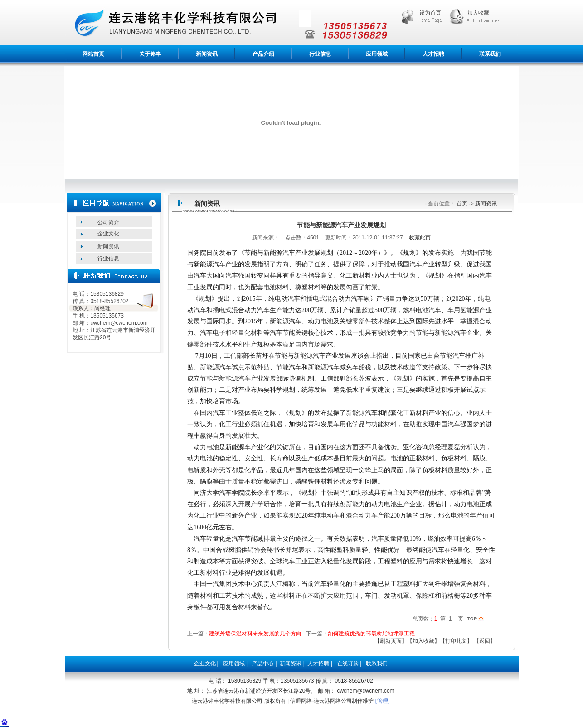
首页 (461, 204)
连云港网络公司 (333, 701)
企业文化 (108, 234)
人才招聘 (433, 54)
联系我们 (490, 54)
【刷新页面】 (391, 641)
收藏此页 (420, 238)
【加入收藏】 (423, 641)
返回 (485, 641)
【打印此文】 (456, 641)
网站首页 (93, 54)
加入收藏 (478, 13)
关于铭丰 (150, 54)
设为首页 (430, 13)
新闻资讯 (207, 54)
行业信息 (320, 54)
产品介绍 (263, 54)
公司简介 (108, 222)
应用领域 (377, 54)
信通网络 (301, 701)
